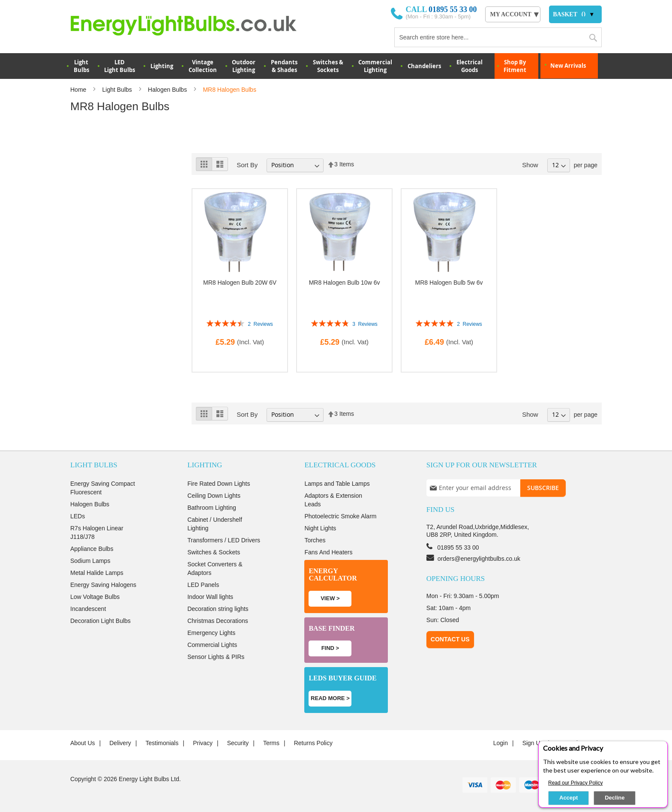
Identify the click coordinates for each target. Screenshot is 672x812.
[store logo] (195, 25)
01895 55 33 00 (453, 9)
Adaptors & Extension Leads (333, 500)
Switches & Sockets (328, 66)
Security (238, 743)
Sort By (247, 165)
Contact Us (450, 639)
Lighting (162, 66)
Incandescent (88, 609)
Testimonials (162, 743)
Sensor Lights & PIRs (216, 657)
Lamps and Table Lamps (337, 484)
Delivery (120, 743)
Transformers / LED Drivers (224, 540)
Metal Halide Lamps (97, 573)
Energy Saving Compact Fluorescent (103, 488)
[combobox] (498, 37)
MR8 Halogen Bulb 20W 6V (240, 283)
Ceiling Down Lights (214, 496)
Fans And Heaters (328, 552)
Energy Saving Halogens (103, 585)
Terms (271, 743)
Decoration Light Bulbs (100, 621)
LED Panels (203, 585)
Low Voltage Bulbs (95, 597)
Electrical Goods (469, 66)
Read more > (330, 698)
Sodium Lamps (90, 561)
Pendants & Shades (284, 66)
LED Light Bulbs (120, 66)
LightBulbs (81, 66)
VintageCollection (203, 66)
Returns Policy (313, 743)
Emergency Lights (211, 633)
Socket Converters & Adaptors (215, 568)
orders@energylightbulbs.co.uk (479, 559)
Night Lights (320, 528)
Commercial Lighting (375, 66)
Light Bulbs (118, 90)
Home (79, 90)
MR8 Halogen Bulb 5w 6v (449, 283)
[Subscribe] (543, 488)
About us (83, 743)
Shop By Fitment (515, 66)
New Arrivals (568, 66)
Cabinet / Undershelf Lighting (215, 524)
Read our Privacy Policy (575, 783)
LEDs (78, 516)
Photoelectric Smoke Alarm (340, 516)
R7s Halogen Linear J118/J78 (97, 532)
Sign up (533, 743)
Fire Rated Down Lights (219, 484)
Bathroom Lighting (212, 508)
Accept (568, 798)
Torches (315, 540)
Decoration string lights (218, 609)
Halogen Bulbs (168, 90)
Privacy (203, 743)
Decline (615, 798)
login (501, 743)
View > (330, 598)
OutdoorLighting (244, 66)
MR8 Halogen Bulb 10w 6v (345, 283)
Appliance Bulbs (92, 549)
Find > (330, 648)
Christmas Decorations (218, 621)
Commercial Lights (212, 645)
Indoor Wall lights (210, 597)
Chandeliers (424, 66)
